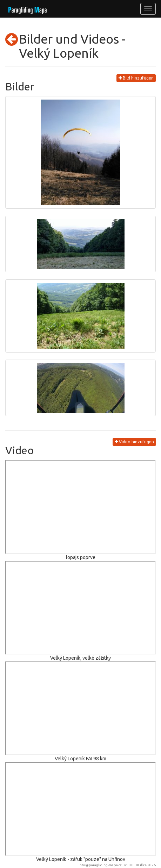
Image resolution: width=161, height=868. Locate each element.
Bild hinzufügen (136, 78)
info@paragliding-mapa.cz (100, 865)
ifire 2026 (148, 865)
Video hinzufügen (134, 442)
